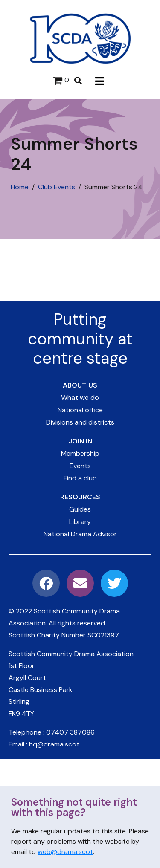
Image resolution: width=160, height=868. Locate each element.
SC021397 (103, 635)
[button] (100, 81)
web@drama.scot (65, 852)
